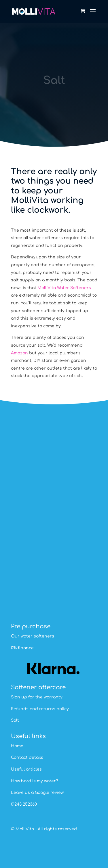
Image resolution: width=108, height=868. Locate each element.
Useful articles (26, 769)
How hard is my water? (35, 781)
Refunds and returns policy (40, 709)
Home (17, 746)
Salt (15, 720)
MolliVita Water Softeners (64, 288)
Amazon (19, 353)
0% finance (22, 648)
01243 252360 (24, 804)
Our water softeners (33, 636)
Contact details (27, 757)
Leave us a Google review (37, 793)
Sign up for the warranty (37, 697)
